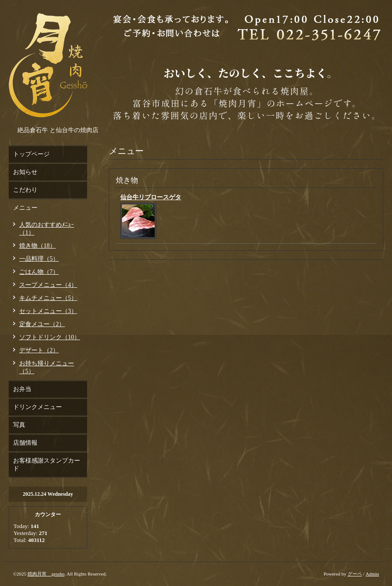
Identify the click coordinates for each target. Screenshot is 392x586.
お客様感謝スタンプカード (47, 465)
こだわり (25, 190)
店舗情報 (25, 443)
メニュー (25, 208)
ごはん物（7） (39, 272)
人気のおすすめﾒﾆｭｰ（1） (47, 229)
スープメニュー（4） (48, 285)
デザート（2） (39, 350)
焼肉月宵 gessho (46, 574)
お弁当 (22, 389)
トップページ (31, 154)
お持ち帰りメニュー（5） (47, 367)
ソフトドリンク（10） (50, 337)
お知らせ (25, 172)
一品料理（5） (39, 259)
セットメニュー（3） (48, 311)
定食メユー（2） (42, 324)
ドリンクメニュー (37, 407)
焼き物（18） (37, 246)
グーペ (355, 574)
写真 (19, 425)
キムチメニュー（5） (48, 298)
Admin (372, 574)
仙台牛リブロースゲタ (151, 197)
